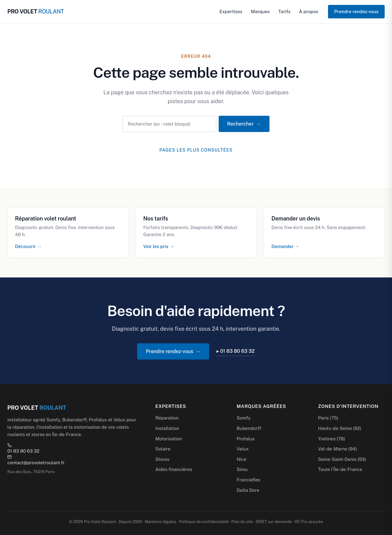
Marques (260, 11)
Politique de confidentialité (204, 522)
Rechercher (240, 124)
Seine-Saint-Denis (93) (342, 459)
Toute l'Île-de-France (340, 469)
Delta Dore (248, 490)
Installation (167, 428)
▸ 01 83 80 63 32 (236, 351)
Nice (242, 459)
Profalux (246, 439)
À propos (309, 11)
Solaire (163, 449)
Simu (242, 469)
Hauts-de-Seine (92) (340, 428)
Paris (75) (328, 418)
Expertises (231, 11)
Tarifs (285, 11)
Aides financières (174, 469)
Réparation (167, 418)
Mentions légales (160, 522)
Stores (162, 459)
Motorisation (169, 439)
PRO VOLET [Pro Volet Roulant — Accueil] (36, 11)
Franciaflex (249, 480)
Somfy (244, 418)
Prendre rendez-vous (356, 11)
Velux (243, 449)
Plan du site (242, 522)
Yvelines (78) (332, 439)
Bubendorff (249, 428)
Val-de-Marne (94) (337, 449)
